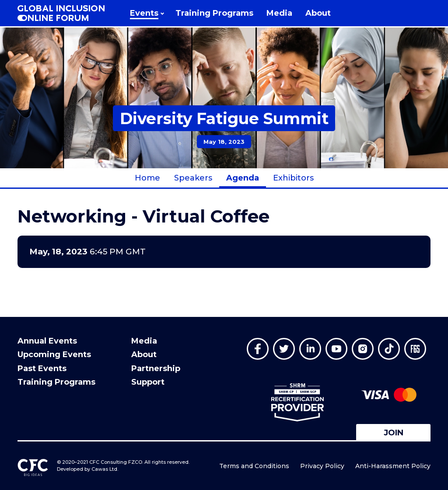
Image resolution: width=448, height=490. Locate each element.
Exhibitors (293, 178)
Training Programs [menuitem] (56, 382)
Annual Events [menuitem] (47, 341)
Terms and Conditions (254, 466)
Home (147, 178)
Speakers (193, 178)
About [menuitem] (144, 354)
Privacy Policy (322, 466)
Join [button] (394, 433)
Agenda (243, 178)
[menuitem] (146, 13)
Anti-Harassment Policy (393, 466)
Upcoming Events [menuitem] (54, 354)
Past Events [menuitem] (42, 368)
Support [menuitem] (148, 382)
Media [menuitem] (144, 341)
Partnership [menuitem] (156, 368)
